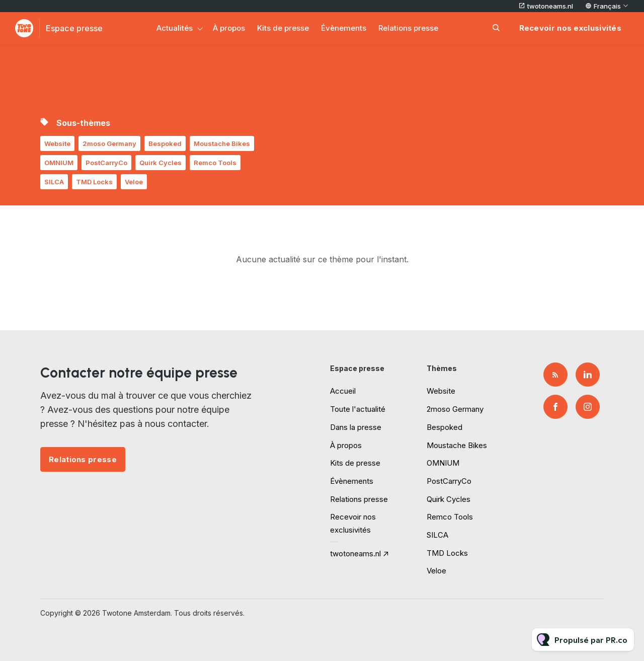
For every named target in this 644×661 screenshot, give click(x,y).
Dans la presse (356, 427)
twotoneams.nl (550, 6)
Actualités (175, 28)
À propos (229, 28)
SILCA (54, 182)
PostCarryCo (106, 163)
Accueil (343, 391)
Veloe (134, 182)
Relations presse (408, 28)
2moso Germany (109, 143)
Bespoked (165, 143)
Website (57, 143)
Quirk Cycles (160, 163)
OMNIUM (59, 163)
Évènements (344, 28)
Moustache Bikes (222, 143)
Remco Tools (215, 163)
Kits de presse (283, 28)
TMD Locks (94, 182)
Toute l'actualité (358, 409)
